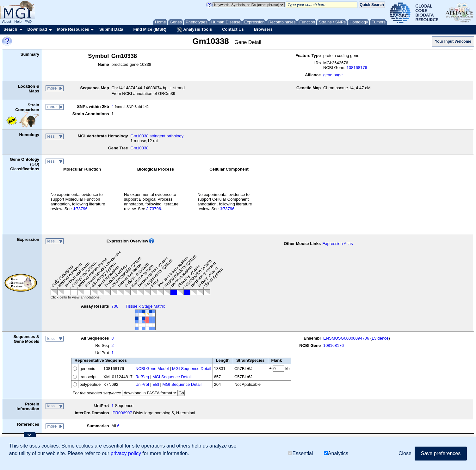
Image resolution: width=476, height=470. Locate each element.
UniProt (142, 384)
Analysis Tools (194, 30)
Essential (300, 453)
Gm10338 (139, 148)
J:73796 (80, 209)
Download (37, 29)
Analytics (336, 453)
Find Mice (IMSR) (150, 29)
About (7, 22)
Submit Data (111, 29)
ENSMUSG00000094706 (346, 338)
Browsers (263, 29)
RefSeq (142, 377)
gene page (333, 75)
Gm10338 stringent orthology (157, 136)
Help (18, 22)
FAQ (28, 22)
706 (115, 306)
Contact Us (233, 29)
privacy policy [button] (126, 453)
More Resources (73, 29)
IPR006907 (122, 413)
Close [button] (405, 453)
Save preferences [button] (441, 453)
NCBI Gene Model (152, 369)
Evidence (380, 338)
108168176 (357, 68)
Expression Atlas (337, 244)
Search (10, 29)
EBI (156, 384)
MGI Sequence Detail (192, 369)
